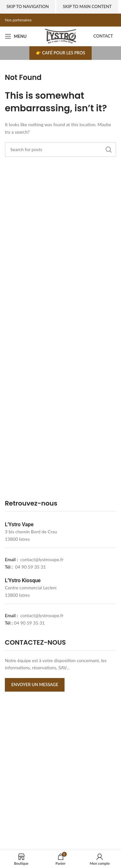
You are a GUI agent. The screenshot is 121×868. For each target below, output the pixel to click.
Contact (103, 36)
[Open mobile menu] (16, 36)
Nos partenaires (18, 20)
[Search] (60, 150)
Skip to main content (87, 6)
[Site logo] (60, 36)
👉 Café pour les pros (60, 53)
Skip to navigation (28, 6)
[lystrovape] (60, 774)
